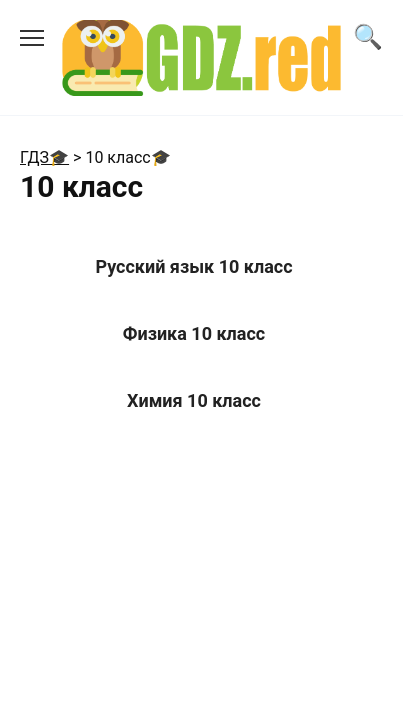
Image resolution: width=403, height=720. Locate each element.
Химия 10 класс (194, 400)
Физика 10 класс (194, 333)
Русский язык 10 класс (193, 266)
